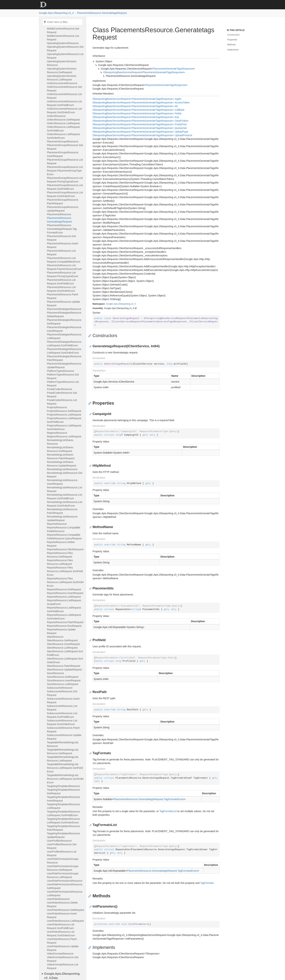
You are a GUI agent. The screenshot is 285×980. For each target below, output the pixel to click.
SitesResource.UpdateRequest (64, 670)
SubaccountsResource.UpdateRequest (64, 737)
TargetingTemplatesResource (63, 786)
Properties (232, 40)
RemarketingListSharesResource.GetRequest (60, 449)
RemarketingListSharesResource (60, 442)
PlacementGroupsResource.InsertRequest (63, 154)
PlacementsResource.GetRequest (61, 238)
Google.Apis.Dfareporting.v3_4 (56, 13)
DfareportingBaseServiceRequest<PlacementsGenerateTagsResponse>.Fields (137, 113)
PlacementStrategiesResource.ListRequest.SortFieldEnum (64, 344)
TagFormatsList (168, 811)
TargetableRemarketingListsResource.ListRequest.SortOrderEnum (65, 779)
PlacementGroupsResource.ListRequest (65, 162)
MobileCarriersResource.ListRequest (63, 38)
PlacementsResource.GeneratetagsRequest (102, 13)
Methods (231, 45)
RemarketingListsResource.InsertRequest (63, 482)
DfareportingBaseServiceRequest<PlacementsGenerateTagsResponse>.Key (136, 117)
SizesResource (55, 673)
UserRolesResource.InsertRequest (62, 915)
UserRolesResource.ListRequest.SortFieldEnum (61, 926)
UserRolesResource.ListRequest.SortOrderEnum (61, 934)
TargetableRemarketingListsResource (63, 744)
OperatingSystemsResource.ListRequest (65, 56)
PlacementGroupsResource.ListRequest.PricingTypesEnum (65, 180)
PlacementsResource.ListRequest (61, 253)
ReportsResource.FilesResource (65, 549)
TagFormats (207, 883)
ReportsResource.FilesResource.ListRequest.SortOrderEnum (65, 582)
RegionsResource (57, 433)
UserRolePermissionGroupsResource (63, 861)
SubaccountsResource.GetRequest (62, 693)
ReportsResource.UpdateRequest (61, 631)
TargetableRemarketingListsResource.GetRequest (63, 751)
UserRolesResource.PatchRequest (62, 941)
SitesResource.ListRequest (62, 648)
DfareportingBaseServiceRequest (122, 72)
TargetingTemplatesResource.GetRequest (64, 792)
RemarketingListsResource (62, 469)
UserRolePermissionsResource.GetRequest (65, 886)
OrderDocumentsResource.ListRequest (64, 96)
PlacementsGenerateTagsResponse (173, 69)
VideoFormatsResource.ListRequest (63, 966)
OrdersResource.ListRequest (63, 123)
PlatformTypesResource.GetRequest (63, 376)
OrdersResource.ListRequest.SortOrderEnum (64, 136)
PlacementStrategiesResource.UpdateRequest (64, 365)
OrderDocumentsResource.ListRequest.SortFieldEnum (64, 103)
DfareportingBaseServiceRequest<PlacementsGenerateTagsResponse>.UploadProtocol (142, 135)
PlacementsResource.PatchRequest (63, 296)
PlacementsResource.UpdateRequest (63, 304)
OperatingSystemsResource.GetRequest (65, 49)
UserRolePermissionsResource (65, 881)
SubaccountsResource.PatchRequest (63, 730)
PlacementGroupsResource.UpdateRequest (63, 209)
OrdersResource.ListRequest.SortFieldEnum (64, 129)
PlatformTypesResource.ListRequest (63, 384)
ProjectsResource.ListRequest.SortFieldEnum (64, 420)
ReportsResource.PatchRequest (65, 622)
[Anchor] (91, 336)
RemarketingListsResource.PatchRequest (63, 511)
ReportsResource (57, 524)
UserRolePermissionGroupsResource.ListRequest (63, 875)
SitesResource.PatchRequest (64, 666)
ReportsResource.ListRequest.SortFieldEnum (64, 609)
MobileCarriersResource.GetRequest (63, 30)
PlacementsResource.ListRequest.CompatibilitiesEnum (64, 260)
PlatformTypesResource (60, 371)
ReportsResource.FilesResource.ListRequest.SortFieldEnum (65, 571)
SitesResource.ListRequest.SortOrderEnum (65, 660)
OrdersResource (56, 116)
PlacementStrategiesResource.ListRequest (64, 336)
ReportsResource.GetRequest (64, 589)
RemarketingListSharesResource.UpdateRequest (62, 464)
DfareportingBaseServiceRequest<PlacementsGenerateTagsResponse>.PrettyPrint (140, 124)
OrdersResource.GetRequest (63, 120)
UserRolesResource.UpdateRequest (63, 948)
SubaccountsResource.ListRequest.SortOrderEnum (62, 722)
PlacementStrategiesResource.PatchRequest (64, 358)
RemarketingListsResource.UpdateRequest (63, 518)
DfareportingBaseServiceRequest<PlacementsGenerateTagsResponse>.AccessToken (141, 103)
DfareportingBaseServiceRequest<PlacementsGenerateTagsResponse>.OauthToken (141, 121)
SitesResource (55, 637)
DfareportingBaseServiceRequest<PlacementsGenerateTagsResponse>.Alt (135, 106)
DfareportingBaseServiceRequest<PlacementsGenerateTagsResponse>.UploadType (140, 132)
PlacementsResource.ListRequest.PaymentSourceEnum (64, 267)
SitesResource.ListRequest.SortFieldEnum (65, 653)
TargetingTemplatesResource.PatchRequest (64, 828)
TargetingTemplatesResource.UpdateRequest (64, 835)
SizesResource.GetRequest (63, 677)
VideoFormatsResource (60, 954)
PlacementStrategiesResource (64, 309)
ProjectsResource (57, 407)
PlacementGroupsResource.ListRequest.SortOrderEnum (65, 194)
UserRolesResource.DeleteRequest (62, 904)
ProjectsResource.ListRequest (64, 415)
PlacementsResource (59, 214)
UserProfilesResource (59, 841)
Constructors (233, 35)
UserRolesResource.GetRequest (65, 910)
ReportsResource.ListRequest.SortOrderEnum (64, 617)
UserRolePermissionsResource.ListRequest (65, 894)
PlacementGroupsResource (63, 141)
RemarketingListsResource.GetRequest (65, 475)
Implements (233, 50)
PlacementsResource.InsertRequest (63, 245)
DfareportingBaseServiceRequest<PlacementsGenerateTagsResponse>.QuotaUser (140, 128)
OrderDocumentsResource (62, 83)
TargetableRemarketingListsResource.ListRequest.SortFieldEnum (65, 768)
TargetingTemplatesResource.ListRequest (64, 806)
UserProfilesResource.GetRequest (62, 846)
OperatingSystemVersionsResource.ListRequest (62, 78)
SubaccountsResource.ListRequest (62, 708)
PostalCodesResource (60, 389)
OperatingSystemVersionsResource (62, 63)
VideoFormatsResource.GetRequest (63, 959)
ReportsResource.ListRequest (64, 597)
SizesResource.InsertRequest (64, 680)
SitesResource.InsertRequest (63, 644)
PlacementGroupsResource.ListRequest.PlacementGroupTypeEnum (65, 171)
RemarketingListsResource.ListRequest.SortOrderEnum (65, 504)
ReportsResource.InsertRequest (65, 593)
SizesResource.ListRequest (63, 684)
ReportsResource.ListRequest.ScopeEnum (64, 602)
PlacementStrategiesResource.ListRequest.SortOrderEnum (64, 351)
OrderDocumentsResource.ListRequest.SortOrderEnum (64, 111)
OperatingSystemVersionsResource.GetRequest (62, 70)
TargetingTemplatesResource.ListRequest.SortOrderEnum (64, 821)
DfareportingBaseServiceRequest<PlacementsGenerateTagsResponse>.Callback (139, 110)
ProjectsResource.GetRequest (64, 411)
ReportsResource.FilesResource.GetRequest (60, 555)
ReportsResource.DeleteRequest (61, 544)
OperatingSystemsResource (63, 43)
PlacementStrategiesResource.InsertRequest (64, 329)
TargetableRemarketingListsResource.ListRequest (63, 759)
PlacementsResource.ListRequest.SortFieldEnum (61, 282)
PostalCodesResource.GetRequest (62, 395)
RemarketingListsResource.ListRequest (65, 489)
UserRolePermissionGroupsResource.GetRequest (63, 868)
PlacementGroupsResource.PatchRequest (63, 202)
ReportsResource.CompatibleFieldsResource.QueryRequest (64, 537)
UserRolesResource (58, 899)
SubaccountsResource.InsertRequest (63, 700)
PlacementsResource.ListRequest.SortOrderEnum (61, 289)
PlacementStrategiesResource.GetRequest (64, 322)
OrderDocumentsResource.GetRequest (64, 89)
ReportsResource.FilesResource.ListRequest (60, 562)
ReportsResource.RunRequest (64, 626)
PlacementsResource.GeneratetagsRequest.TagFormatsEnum (62, 229)
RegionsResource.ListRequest (64, 436)
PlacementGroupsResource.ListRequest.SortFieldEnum (65, 187)
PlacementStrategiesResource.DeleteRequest (64, 314)
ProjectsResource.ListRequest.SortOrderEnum (64, 427)
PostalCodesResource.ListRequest (62, 402)
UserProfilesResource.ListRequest (62, 853)
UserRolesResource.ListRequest (65, 921)
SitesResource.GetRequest (62, 640)
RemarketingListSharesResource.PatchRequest (61, 456)
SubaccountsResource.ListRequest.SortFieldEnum (62, 715)
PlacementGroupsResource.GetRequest (65, 147)
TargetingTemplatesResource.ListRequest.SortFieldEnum (64, 813)
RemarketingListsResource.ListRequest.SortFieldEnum (65, 497)
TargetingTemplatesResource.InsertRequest (64, 799)
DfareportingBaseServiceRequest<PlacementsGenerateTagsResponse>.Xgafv (137, 99)
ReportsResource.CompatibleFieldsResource (64, 529)
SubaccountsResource (60, 688)
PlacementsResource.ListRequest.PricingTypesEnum (63, 274)
